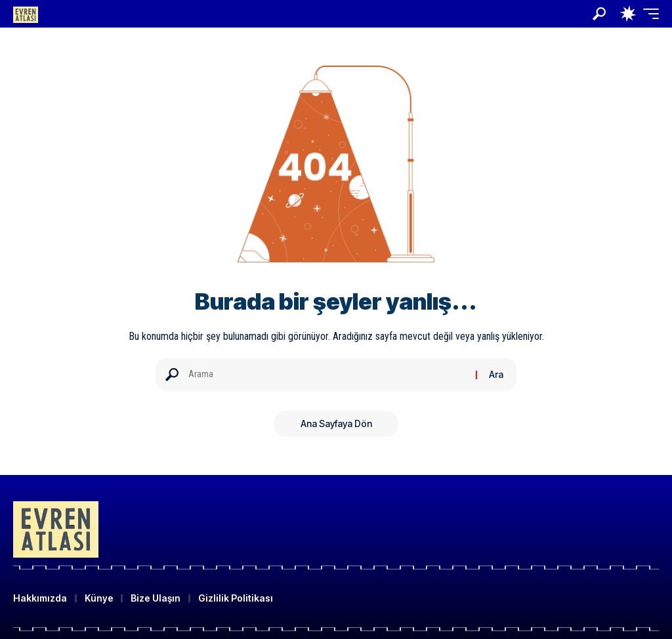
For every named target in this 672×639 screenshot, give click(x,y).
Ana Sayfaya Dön (336, 423)
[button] (599, 14)
